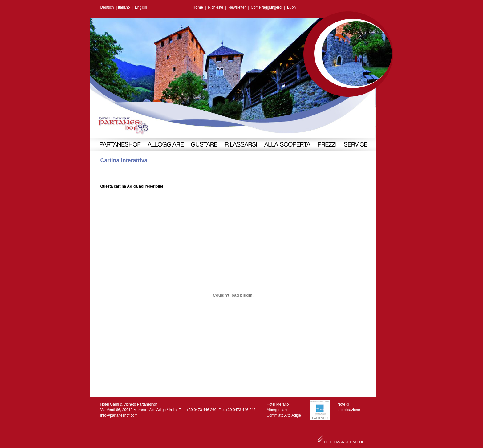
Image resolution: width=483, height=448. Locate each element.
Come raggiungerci (266, 7)
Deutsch (107, 7)
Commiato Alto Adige (284, 415)
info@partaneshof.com (119, 415)
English (141, 7)
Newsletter (237, 7)
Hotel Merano (278, 404)
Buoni (292, 7)
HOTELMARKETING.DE (344, 442)
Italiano (124, 7)
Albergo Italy (277, 410)
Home (198, 7)
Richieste (215, 7)
